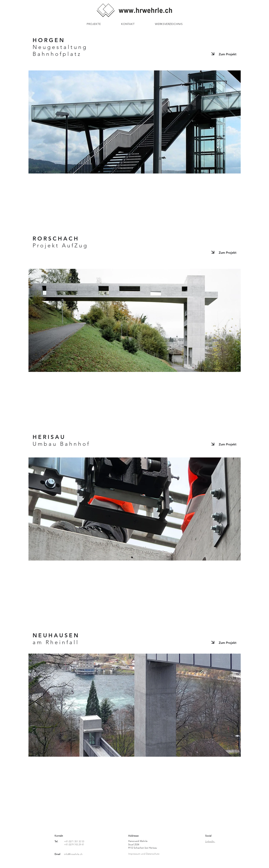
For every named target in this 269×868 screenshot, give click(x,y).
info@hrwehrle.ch (73, 854)
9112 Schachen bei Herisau (143, 848)
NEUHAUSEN (56, 639)
